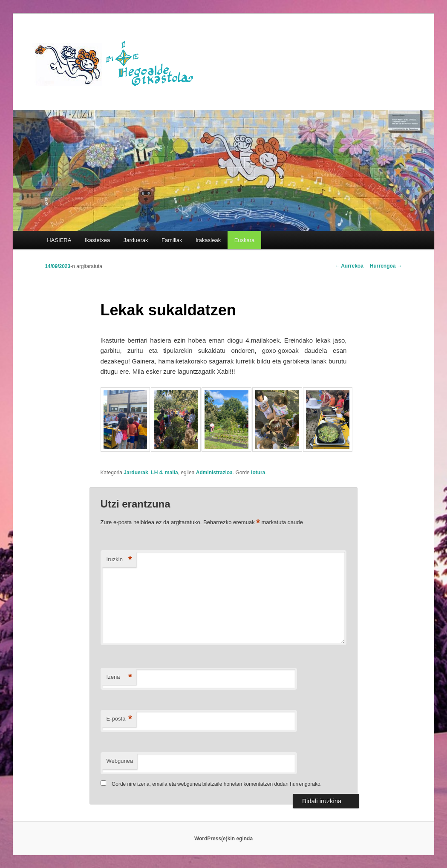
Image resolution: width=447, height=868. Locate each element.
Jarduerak (136, 240)
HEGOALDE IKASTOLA (117, 63)
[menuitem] (244, 240)
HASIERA (59, 240)
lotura (258, 473)
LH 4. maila (164, 473)
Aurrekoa (349, 266)
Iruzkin (119, 560)
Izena (119, 677)
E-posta (119, 719)
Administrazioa (214, 473)
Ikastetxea (97, 240)
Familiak (172, 240)
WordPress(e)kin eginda (223, 839)
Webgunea (120, 761)
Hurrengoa (386, 266)
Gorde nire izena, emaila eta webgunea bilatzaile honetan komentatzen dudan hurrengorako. (217, 784)
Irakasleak (208, 240)
